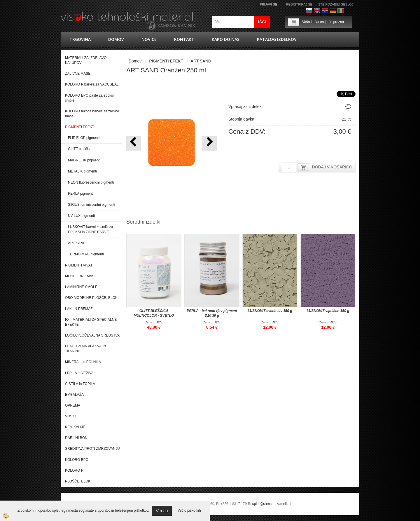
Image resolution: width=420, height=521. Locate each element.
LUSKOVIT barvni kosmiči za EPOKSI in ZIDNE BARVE (91, 229)
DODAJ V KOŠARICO (332, 167)
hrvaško (325, 11)
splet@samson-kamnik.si (272, 504)
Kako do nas (226, 39)
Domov (116, 39)
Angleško (317, 11)
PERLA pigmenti (81, 194)
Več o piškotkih (189, 510)
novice (149, 39)
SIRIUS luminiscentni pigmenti (91, 205)
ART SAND (77, 243)
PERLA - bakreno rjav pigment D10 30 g (212, 313)
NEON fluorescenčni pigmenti (91, 182)
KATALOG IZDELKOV (277, 39)
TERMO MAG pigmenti (86, 254)
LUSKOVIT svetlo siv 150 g (270, 311)
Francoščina (349, 11)
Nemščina (333, 11)
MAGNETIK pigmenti (84, 160)
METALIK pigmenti (82, 171)
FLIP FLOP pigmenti (84, 138)
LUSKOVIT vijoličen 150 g (328, 311)
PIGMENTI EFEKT (166, 61)
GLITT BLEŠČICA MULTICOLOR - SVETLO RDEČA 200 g (154, 316)
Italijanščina (341, 11)
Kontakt (184, 39)
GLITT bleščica (80, 149)
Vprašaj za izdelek (245, 107)
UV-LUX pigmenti (81, 216)
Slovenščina (309, 11)
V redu (162, 511)
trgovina (80, 39)
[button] (209, 143)
